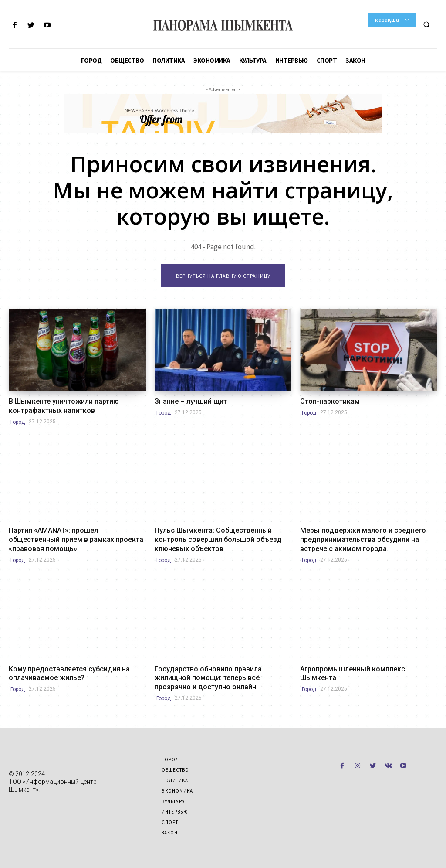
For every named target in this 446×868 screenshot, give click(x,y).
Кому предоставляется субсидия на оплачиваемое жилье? (63, 667)
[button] (426, 24)
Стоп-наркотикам (327, 402)
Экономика (177, 783)
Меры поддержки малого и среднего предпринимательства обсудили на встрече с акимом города (368, 537)
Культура (173, 793)
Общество (175, 762)
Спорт (170, 814)
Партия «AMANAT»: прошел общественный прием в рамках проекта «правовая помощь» (76, 533)
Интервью (175, 803)
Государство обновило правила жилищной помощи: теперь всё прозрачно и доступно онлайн (220, 671)
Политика (175, 772)
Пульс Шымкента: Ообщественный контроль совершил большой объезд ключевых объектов (222, 537)
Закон (170, 824)
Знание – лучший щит (186, 402)
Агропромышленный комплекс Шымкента (364, 664)
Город (18, 420)
